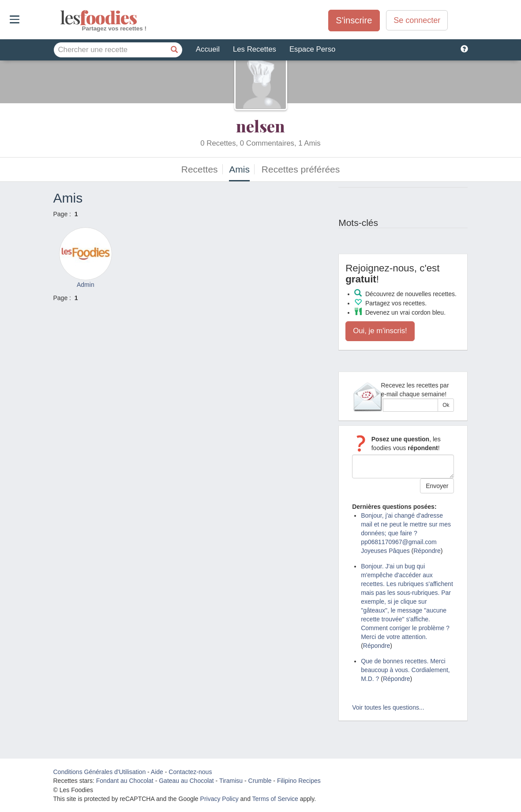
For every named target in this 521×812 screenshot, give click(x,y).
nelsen (260, 126)
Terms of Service (275, 799)
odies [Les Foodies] (61, 18)
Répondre (427, 551)
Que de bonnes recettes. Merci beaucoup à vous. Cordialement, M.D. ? (405, 670)
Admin (86, 285)
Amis (239, 169)
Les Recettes (255, 49)
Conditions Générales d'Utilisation (100, 772)
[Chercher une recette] (175, 50)
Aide (157, 772)
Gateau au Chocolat (186, 781)
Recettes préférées (301, 169)
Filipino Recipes (299, 781)
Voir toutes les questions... (388, 707)
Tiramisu (231, 781)
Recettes (200, 169)
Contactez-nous (190, 772)
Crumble (260, 781)
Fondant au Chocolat (125, 781)
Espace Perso (312, 49)
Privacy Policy (219, 799)
